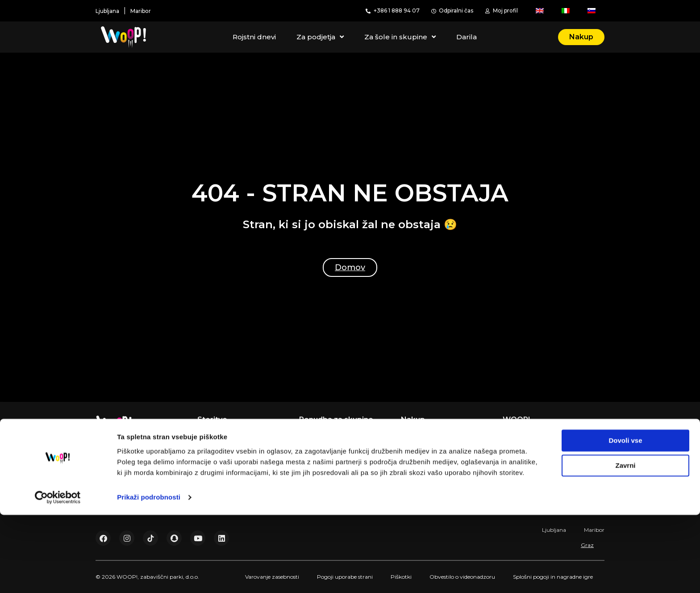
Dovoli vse (625, 519)
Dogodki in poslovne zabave (343, 455)
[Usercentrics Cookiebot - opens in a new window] (58, 576)
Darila (467, 37)
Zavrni (625, 544)
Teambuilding (320, 444)
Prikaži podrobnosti (149, 575)
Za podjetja (320, 37)
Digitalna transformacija (539, 434)
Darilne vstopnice (428, 466)
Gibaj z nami (216, 444)
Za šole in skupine (400, 37)
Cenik (511, 466)
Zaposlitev (519, 444)
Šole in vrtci (317, 466)
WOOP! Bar (216, 476)
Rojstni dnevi (254, 37)
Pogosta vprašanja (531, 455)
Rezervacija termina (432, 434)
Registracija (419, 444)
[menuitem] (540, 11)
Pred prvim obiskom (433, 455)
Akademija (214, 466)
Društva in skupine (328, 476)
